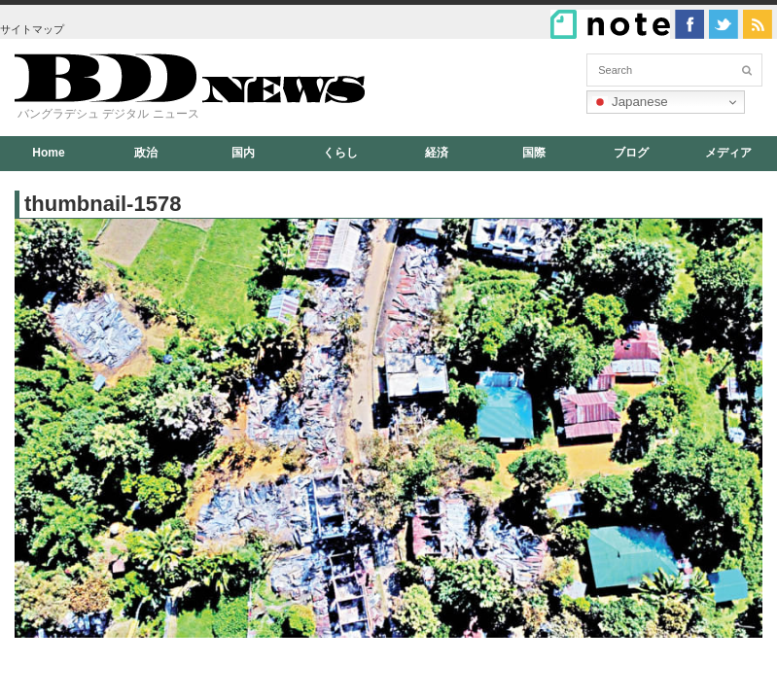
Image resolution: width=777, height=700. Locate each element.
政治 (146, 153)
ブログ (631, 153)
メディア (728, 153)
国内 (243, 153)
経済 (437, 153)
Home (48, 153)
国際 (534, 153)
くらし (340, 153)
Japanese (630, 102)
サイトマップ (32, 29)
